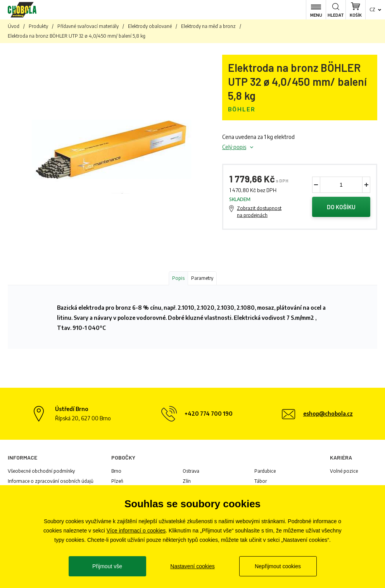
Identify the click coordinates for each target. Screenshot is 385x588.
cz (372, 10)
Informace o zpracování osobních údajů (51, 481)
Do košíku (341, 207)
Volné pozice (344, 471)
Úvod (14, 26)
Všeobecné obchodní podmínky (41, 471)
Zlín (187, 481)
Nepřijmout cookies (278, 566)
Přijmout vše (107, 566)
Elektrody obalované (150, 26)
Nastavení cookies (192, 566)
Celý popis (234, 147)
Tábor (261, 481)
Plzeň (117, 481)
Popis (178, 278)
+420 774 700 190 (209, 414)
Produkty (38, 26)
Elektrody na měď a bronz (208, 26)
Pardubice (265, 471)
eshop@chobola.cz (328, 414)
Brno (116, 471)
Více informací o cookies (136, 531)
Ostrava (191, 471)
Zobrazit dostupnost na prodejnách (259, 212)
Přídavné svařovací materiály (88, 26)
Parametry (202, 278)
